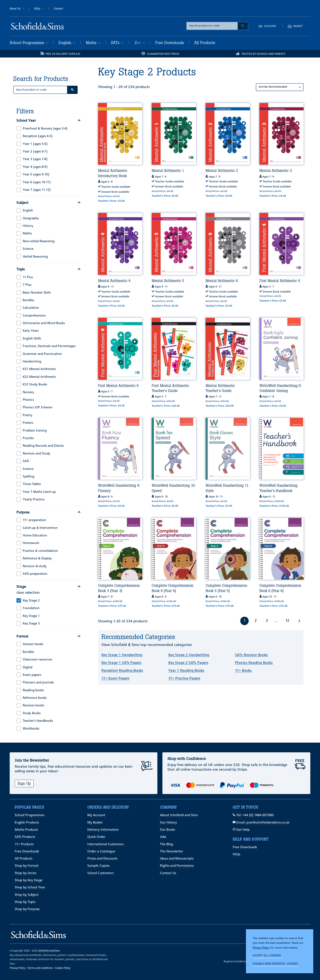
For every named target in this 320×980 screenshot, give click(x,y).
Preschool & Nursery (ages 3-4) (45, 129)
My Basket (95, 823)
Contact (58, 9)
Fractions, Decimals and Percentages (49, 346)
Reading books (33, 690)
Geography (31, 218)
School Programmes (29, 43)
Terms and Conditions (40, 968)
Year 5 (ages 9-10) (36, 175)
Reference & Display (37, 559)
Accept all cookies (267, 956)
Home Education (35, 536)
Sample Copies (98, 866)
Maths (93, 43)
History (28, 226)
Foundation (31, 608)
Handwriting (32, 362)
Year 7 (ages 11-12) (37, 190)
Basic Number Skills (37, 293)
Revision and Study (37, 454)
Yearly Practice (34, 500)
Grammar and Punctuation (42, 354)
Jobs (163, 837)
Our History (168, 823)
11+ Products (24, 844)
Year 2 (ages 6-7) (35, 152)
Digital (28, 667)
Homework (31, 543)
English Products (27, 823)
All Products (205, 43)
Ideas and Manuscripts (177, 859)
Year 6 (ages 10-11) (37, 182)
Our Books (167, 830)
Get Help (241, 830)
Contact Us (168, 873)
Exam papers (32, 675)
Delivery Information (103, 830)
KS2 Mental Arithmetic (39, 377)
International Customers (106, 844)
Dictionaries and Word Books (44, 323)
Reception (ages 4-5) (38, 136)
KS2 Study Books (35, 385)
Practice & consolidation (40, 551)
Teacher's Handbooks (38, 721)
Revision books (33, 706)
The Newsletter (172, 852)
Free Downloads (170, 43)
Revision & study (35, 566)
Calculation (31, 308)
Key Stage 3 (31, 624)
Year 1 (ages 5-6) (35, 144)
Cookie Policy (63, 968)
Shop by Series (26, 873)
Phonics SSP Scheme (37, 408)
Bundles (28, 300)
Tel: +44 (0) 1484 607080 (253, 815)
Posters (28, 423)
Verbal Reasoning (35, 257)
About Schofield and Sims (179, 815)
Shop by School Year (30, 888)
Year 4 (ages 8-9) (35, 167)
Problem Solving (35, 431)
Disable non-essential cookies (275, 964)
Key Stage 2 (31, 601)
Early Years (31, 331)
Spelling (29, 477)
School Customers (100, 873)
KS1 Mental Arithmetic (39, 369)
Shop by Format (27, 866)
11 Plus (28, 277)
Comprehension (34, 316)
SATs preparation (35, 574)
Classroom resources (37, 660)
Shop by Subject (27, 895)
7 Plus (27, 285)
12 (287, 621)
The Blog (166, 844)
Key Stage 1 (31, 616)
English (67, 43)
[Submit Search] (243, 26)
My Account (96, 815)
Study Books (32, 713)
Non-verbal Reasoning (39, 241)
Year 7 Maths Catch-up (39, 492)
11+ (139, 43)
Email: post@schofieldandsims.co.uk (261, 823)
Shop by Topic (25, 902)
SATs (117, 43)
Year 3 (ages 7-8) (35, 159)
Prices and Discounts (102, 859)
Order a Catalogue (101, 852)
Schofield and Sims (49, 951)
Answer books (33, 644)
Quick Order (96, 837)
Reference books (35, 698)
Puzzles (28, 438)
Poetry (28, 415)
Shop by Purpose (27, 909)
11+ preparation (34, 520)
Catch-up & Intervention (40, 528)
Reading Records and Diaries (43, 446)
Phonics (28, 400)
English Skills (32, 339)
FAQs (39, 9)
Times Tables (32, 484)
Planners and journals (38, 683)
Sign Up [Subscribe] (24, 783)
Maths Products (26, 830)
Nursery (28, 392)
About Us (17, 9)
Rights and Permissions (177, 866)
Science (28, 249)
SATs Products (25, 837)
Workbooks (31, 729)
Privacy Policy (261, 948)
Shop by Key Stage (29, 880)
